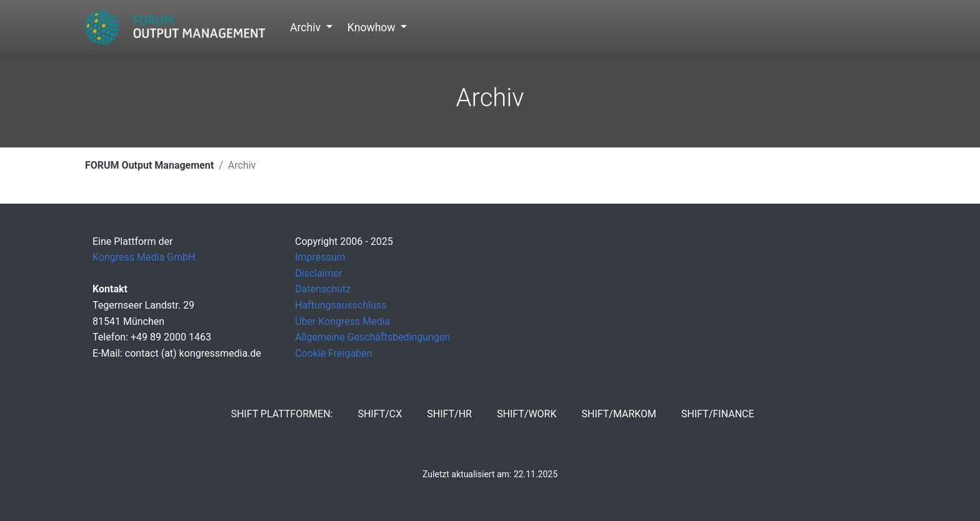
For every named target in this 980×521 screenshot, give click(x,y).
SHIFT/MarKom (619, 414)
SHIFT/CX (380, 414)
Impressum (320, 257)
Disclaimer (318, 273)
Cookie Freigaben (333, 353)
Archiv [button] (307, 27)
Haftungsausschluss (341, 305)
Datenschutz (323, 289)
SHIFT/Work (527, 414)
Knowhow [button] (373, 27)
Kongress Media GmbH (144, 257)
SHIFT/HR (449, 414)
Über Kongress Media (342, 321)
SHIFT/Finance (718, 414)
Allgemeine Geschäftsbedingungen (372, 337)
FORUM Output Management (149, 165)
